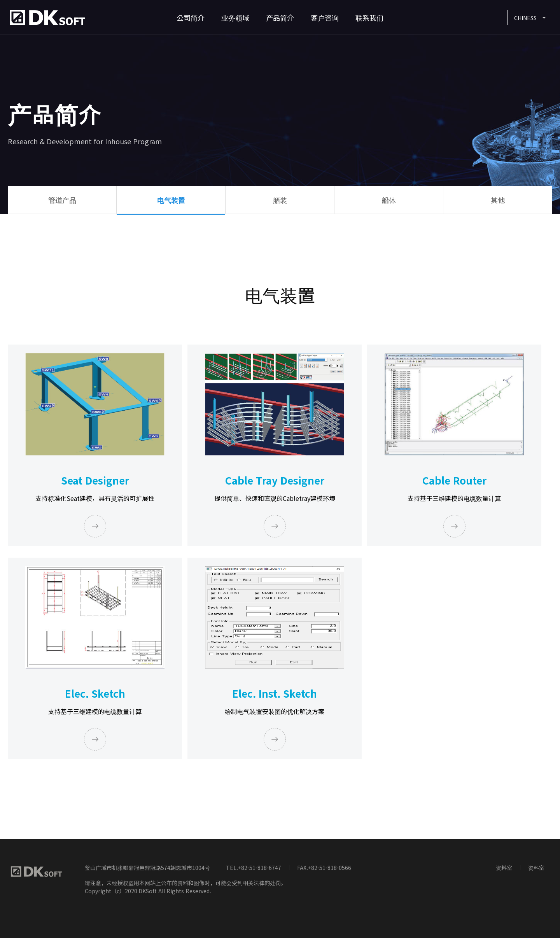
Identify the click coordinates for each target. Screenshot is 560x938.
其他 (498, 200)
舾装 (280, 200)
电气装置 (171, 200)
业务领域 (235, 17)
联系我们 (369, 17)
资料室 (504, 868)
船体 (389, 200)
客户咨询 (325, 17)
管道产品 (62, 200)
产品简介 (280, 17)
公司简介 (191, 17)
